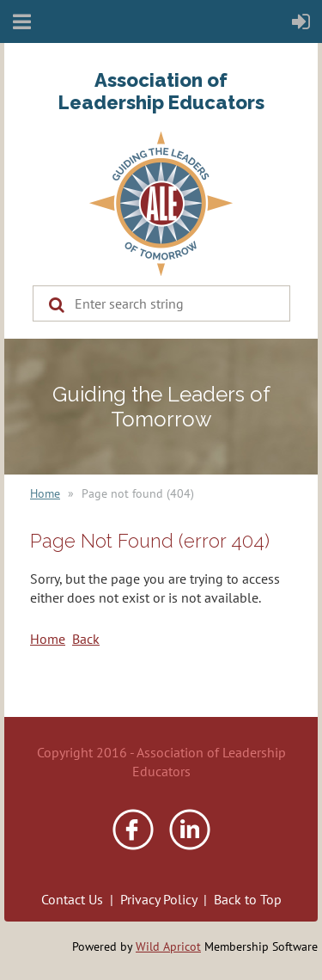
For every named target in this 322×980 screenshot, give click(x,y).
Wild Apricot (168, 946)
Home (45, 493)
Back (86, 639)
